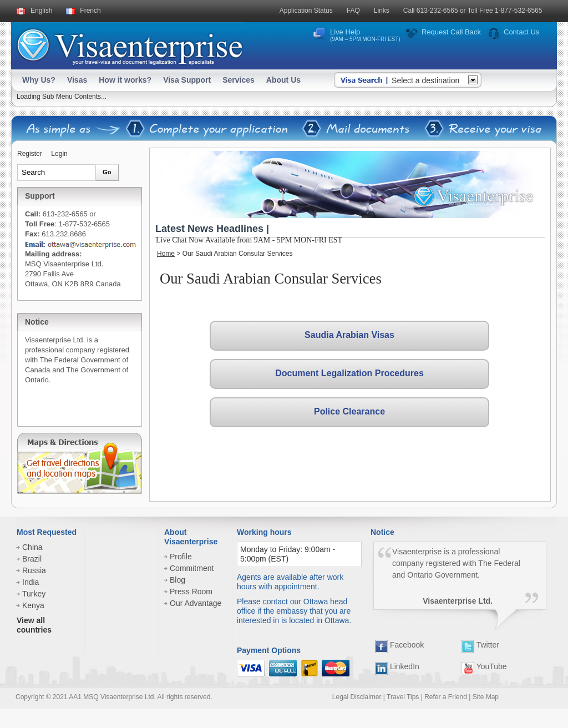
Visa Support (187, 80)
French (90, 11)
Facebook (399, 645)
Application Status (306, 11)
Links (382, 11)
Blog (177, 580)
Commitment (192, 568)
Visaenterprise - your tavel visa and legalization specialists (130, 45)
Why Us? (39, 80)
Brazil (32, 559)
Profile (181, 557)
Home (166, 254)
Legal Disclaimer (357, 697)
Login (59, 154)
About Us (283, 80)
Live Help (365, 35)
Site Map (486, 697)
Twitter (480, 645)
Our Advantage (196, 603)
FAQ (353, 11)
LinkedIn (397, 666)
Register (30, 154)
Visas (77, 80)
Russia (34, 570)
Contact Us (521, 32)
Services (239, 80)
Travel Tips (403, 697)
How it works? (125, 80)
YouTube (484, 666)
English (41, 11)
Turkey (34, 594)
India (31, 582)
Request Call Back (451, 32)
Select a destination (425, 80)
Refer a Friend (446, 697)
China (32, 547)
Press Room (191, 591)
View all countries (34, 625)
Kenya (33, 605)
